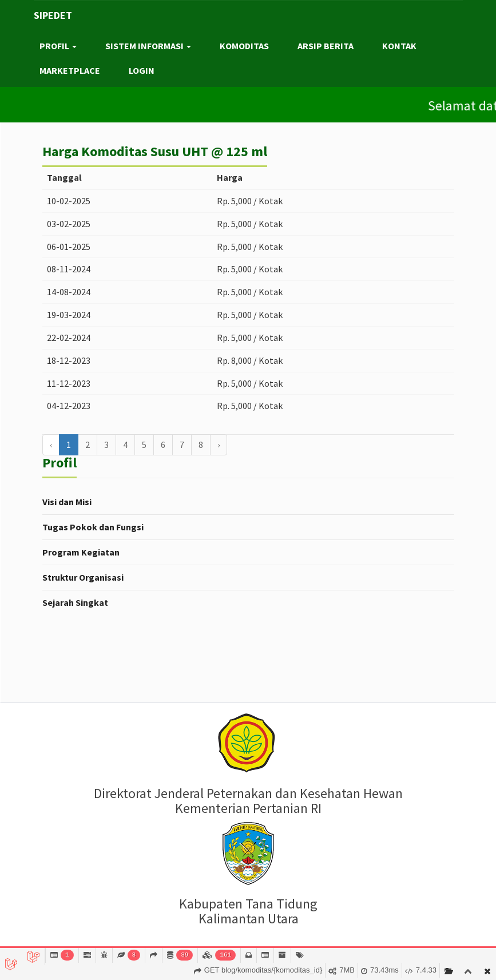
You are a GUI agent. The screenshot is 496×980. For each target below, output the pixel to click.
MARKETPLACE (70, 70)
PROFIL (58, 46)
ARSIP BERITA (326, 46)
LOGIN (142, 70)
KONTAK (399, 46)
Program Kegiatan (81, 552)
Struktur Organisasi (83, 577)
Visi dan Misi (67, 502)
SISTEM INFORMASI (148, 46)
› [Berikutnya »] (219, 445)
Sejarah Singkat (75, 602)
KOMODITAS (244, 46)
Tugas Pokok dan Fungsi (93, 527)
